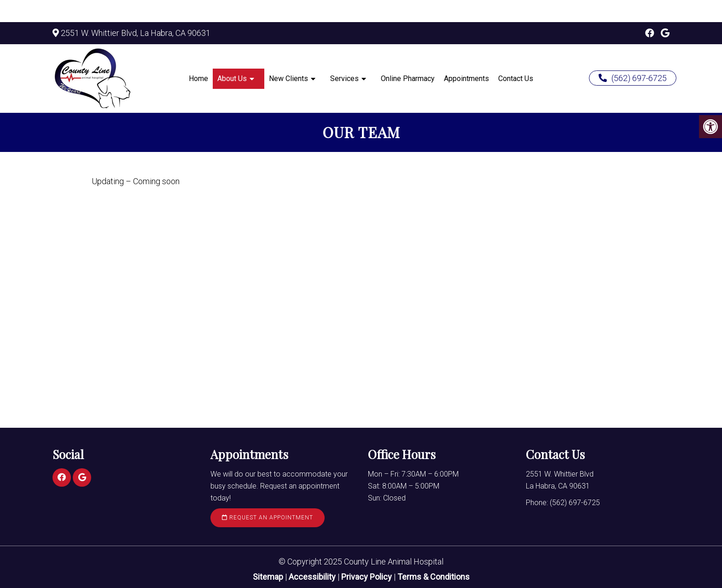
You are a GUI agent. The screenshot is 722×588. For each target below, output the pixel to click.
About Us (232, 79)
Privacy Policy (367, 577)
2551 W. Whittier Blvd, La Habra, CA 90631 (136, 33)
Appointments (466, 79)
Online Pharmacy (408, 79)
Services (344, 79)
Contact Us (516, 79)
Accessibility (312, 577)
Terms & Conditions (434, 577)
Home (198, 79)
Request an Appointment (268, 518)
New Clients (288, 79)
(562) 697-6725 (633, 78)
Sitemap (268, 577)
